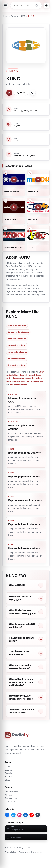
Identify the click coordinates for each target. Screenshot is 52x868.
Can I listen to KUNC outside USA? (19, 653)
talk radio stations (17, 359)
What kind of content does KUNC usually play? (22, 612)
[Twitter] (13, 815)
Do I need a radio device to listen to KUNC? (21, 711)
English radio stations (18, 332)
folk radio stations (17, 365)
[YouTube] (32, 815)
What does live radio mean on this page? (20, 667)
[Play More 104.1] (38, 179)
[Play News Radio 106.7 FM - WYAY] (14, 235)
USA (23, 16)
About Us (9, 795)
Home (5, 16)
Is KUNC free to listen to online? (22, 639)
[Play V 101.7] (38, 235)
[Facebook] (7, 815)
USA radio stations (17, 325)
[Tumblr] (38, 815)
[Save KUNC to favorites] (33, 93)
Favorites (9, 773)
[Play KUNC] (9, 93)
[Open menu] (5, 5)
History (8, 777)
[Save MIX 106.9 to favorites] (30, 201)
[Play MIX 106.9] (38, 207)
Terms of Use (11, 798)
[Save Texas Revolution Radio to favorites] (6, 173)
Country (15, 16)
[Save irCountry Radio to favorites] (6, 201)
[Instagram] (19, 815)
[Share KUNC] (21, 93)
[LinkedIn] (26, 815)
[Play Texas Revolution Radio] (14, 179)
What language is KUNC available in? (22, 626)
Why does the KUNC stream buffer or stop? (21, 697)
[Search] (37, 5)
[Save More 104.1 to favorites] (30, 173)
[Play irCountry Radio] (14, 207)
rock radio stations (17, 339)
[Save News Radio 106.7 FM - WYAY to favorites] (6, 229)
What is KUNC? (17, 585)
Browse (8, 770)
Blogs (8, 780)
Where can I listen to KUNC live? (20, 598)
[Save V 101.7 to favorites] (30, 229)
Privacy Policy (11, 792)
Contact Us (10, 802)
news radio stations (17, 352)
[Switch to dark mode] (46, 5)
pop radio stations (17, 345)
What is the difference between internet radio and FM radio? (21, 682)
